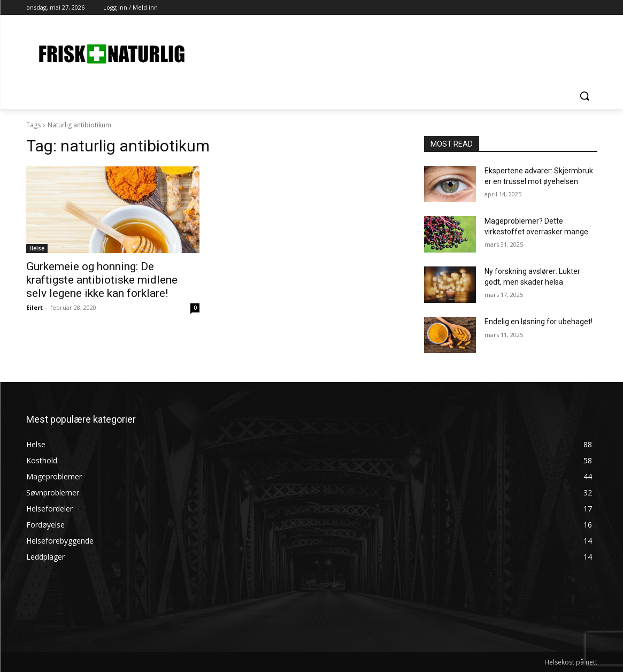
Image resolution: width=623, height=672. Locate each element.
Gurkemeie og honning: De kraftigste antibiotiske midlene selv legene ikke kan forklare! (102, 280)
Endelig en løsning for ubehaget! (539, 322)
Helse (37, 248)
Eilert (34, 307)
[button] (584, 96)
